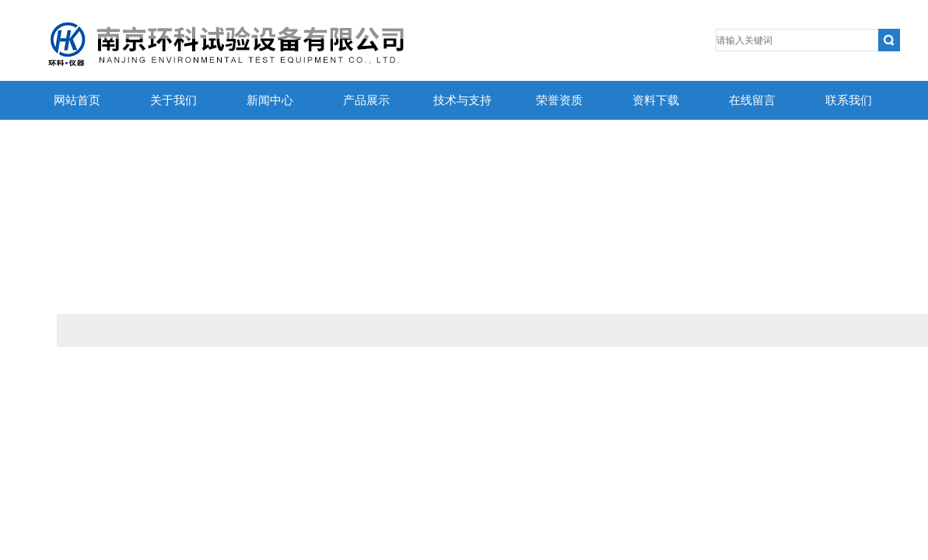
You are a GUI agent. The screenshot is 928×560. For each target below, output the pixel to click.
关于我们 (173, 100)
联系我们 (849, 100)
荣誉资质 (559, 100)
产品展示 (366, 100)
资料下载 (656, 100)
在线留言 (752, 100)
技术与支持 (462, 100)
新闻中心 (270, 100)
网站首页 (77, 100)
